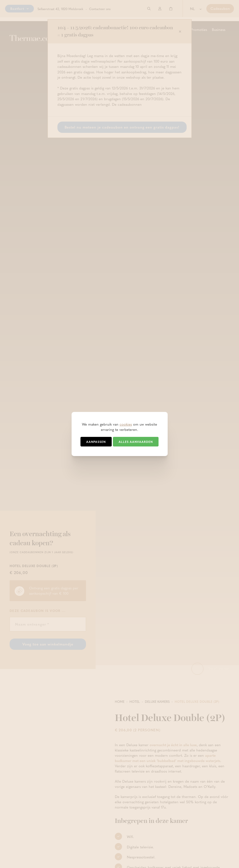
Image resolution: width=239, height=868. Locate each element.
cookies (126, 424)
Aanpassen (96, 442)
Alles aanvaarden (136, 442)
